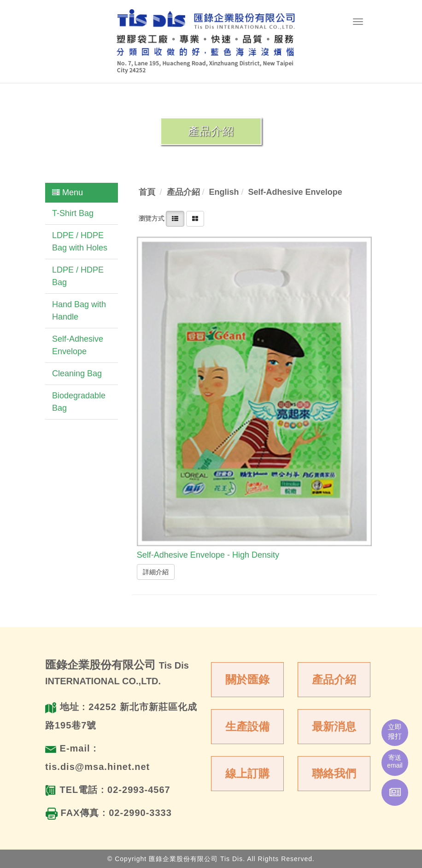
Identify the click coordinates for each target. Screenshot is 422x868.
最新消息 (334, 726)
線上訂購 (247, 773)
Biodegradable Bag (79, 402)
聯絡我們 (334, 773)
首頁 (147, 192)
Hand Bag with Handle (79, 311)
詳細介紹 (156, 572)
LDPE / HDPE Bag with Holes (80, 242)
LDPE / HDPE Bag (78, 276)
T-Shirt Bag (73, 213)
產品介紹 (334, 679)
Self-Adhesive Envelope (78, 345)
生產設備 (247, 726)
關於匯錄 (247, 679)
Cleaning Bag (77, 373)
